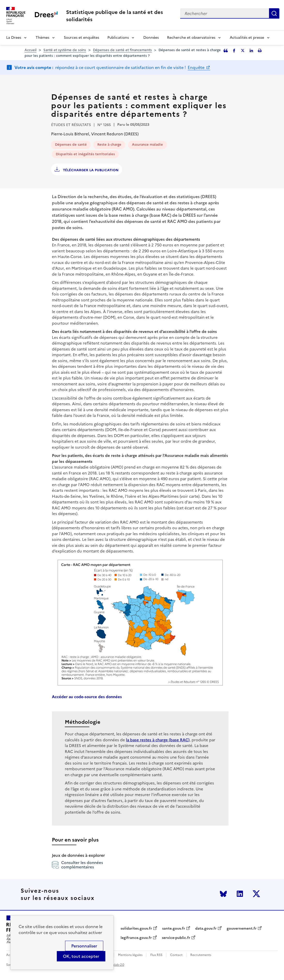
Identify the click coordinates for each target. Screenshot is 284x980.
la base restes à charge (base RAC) (158, 740)
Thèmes (42, 38)
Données (151, 38)
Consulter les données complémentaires (77, 865)
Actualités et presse (247, 38)
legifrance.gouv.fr (136, 938)
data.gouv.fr (206, 929)
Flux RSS (156, 955)
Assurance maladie (147, 145)
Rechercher (274, 13)
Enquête (197, 67)
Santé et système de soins (65, 50)
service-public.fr (176, 938)
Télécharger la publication (90, 170)
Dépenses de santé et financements (122, 50)
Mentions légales (130, 955)
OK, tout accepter (81, 956)
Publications (118, 38)
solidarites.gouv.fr (136, 929)
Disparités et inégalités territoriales (85, 154)
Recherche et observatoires (191, 38)
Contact (176, 955)
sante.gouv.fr (174, 929)
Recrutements (201, 955)
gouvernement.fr (242, 929)
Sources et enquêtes (81, 38)
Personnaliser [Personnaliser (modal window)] (84, 946)
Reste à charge (109, 145)
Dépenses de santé (71, 145)
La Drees (14, 38)
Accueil (30, 50)
